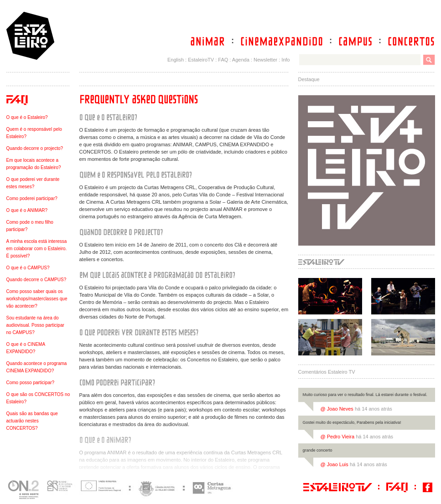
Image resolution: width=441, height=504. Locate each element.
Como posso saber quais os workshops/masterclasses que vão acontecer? (37, 299)
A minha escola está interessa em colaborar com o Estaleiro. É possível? (37, 249)
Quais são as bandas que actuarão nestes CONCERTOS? (32, 421)
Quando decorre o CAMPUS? (36, 280)
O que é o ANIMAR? (27, 210)
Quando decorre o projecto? (35, 148)
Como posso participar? (31, 383)
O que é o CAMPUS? (28, 268)
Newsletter (265, 60)
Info (285, 60)
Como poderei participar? (32, 198)
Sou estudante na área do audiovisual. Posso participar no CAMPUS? (35, 325)
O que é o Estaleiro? (27, 117)
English (176, 60)
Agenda (241, 60)
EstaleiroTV (201, 60)
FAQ (223, 60)
